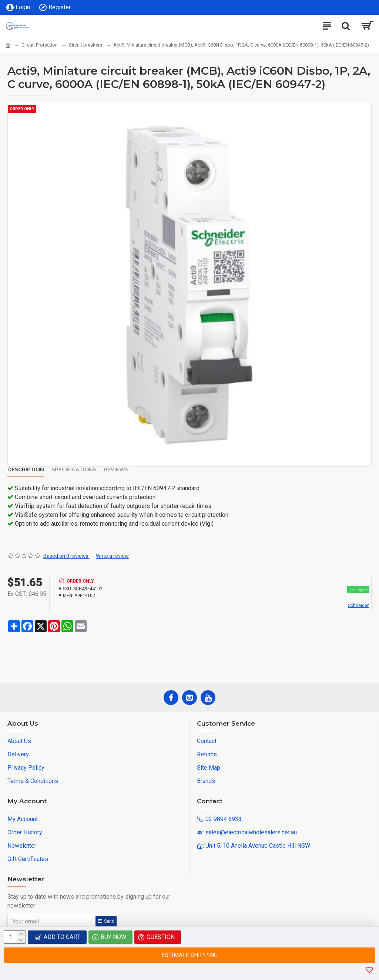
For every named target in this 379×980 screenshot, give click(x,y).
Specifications (74, 470)
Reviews (116, 470)
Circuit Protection (40, 45)
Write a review (112, 556)
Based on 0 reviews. (66, 556)
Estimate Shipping (189, 955)
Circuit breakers (85, 45)
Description (26, 470)
